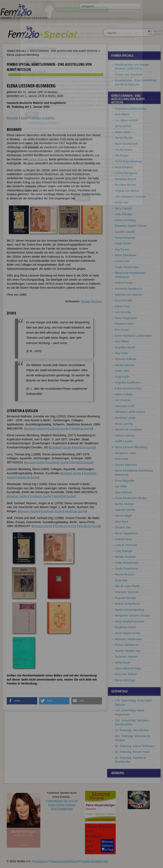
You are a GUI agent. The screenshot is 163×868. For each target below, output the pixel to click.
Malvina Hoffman (126, 359)
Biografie (12, 118)
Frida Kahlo (122, 377)
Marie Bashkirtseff (126, 144)
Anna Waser (123, 662)
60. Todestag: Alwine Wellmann (135, 746)
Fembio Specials (16, 51)
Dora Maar (122, 459)
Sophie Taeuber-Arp (128, 651)
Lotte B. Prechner (126, 545)
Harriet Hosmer (125, 365)
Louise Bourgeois (126, 173)
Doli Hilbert (122, 341)
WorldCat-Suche (82, 428)
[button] (22, 701)
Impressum (41, 861)
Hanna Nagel (123, 516)
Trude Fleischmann (127, 267)
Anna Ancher (123, 126)
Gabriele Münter (125, 510)
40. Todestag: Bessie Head (132, 752)
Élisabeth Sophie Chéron (131, 226)
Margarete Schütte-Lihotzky (132, 615)
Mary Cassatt (123, 208)
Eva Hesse (122, 330)
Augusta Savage (125, 598)
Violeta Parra (123, 539)
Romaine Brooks (126, 185)
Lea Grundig (123, 312)
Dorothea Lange (125, 418)
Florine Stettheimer (127, 645)
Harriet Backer (124, 138)
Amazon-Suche (35, 428)
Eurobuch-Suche (58, 428)
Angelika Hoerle (125, 347)
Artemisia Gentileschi (128, 289)
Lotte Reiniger (124, 551)
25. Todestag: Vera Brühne (132, 730)
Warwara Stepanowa (128, 639)
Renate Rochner (91, 301)
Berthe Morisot (124, 504)
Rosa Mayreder (125, 481)
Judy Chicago (124, 214)
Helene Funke (124, 283)
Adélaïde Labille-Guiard (130, 412)
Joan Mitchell (123, 492)
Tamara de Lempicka (128, 429)
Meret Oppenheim (126, 533)
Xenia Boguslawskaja (129, 161)
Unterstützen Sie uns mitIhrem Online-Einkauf (62, 805)
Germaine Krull (124, 406)
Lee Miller (121, 486)
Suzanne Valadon (126, 657)
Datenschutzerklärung (65, 861)
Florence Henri (124, 324)
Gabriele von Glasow (128, 295)
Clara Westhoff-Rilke (128, 668)
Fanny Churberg (125, 220)
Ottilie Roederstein (127, 563)
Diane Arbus (123, 132)
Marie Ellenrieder (126, 255)
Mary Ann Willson (126, 674)
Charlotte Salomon (127, 592)
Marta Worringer (125, 680)
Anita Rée (121, 580)
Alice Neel (121, 522)
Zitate (24, 118)
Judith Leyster (124, 441)
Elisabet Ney (123, 527)
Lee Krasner (123, 400)
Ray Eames (122, 249)
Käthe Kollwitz (124, 394)
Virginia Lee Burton (127, 191)
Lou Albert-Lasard (126, 120)
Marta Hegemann (126, 318)
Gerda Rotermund (126, 568)
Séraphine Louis (125, 453)
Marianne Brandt (126, 179)
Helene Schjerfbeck (127, 604)
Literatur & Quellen (42, 118)
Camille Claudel (125, 232)
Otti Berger (122, 155)
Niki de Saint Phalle (127, 586)
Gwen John (122, 371)
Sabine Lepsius (125, 435)
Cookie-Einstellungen (95, 861)
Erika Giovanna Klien (128, 388)
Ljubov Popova (38, 159)
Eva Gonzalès (124, 300)
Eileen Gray (122, 306)
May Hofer (122, 353)
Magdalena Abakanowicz (131, 109)
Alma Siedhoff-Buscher (130, 621)
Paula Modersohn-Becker (131, 498)
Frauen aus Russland (129, 75)
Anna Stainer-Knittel (128, 633)
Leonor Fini (122, 261)
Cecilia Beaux (124, 150)
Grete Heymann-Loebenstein (133, 336)
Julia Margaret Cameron (130, 196)
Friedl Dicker (123, 243)
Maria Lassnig (124, 424)
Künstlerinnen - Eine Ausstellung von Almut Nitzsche (64, 51)
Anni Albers (122, 114)
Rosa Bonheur (124, 167)
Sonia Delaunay (125, 238)
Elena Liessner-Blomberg (131, 447)
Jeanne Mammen (126, 465)
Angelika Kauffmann (128, 382)
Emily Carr (122, 202)
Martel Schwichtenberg (129, 610)
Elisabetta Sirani (125, 627)
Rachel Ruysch (125, 574)
